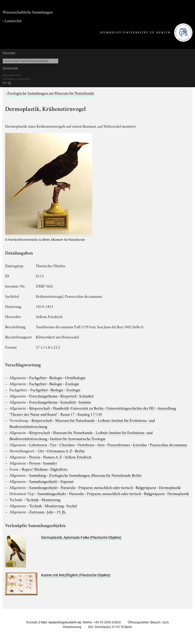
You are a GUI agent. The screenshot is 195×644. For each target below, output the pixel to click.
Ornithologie (75, 377)
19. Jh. (61, 512)
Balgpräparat (146, 487)
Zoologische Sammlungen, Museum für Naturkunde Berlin (95, 475)
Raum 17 (68, 414)
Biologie (56, 377)
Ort (41, 451)
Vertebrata (86, 444)
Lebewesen (38, 444)
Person (35, 457)
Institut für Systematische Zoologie (78, 438)
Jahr (50, 512)
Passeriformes (119, 444)
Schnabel (86, 396)
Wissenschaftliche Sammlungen (28, 12)
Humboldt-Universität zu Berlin (78, 408)
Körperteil (68, 396)
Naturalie (68, 487)
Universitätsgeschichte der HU (130, 408)
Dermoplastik (170, 487)
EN (4, 83)
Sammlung (38, 475)
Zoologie (72, 383)
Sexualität (68, 402)
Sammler (50, 463)
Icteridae (140, 444)
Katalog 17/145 (90, 414)
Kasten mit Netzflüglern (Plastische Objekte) (76, 575)
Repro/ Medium (35, 469)
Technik (32, 499)
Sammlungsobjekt (43, 481)
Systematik (10, 68)
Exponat (67, 481)
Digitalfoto (59, 469)
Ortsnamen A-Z (59, 451)
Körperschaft (40, 408)
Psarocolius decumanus (168, 444)
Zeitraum (37, 512)
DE (10, 83)
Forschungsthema (43, 396)
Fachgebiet (38, 377)
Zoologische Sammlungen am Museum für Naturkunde (51, 93)
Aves (101, 444)
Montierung (51, 499)
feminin (85, 402)
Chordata (67, 444)
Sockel (72, 505)
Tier (53, 444)
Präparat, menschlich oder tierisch (106, 487)
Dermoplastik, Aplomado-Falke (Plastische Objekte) (81, 537)
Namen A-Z (52, 457)
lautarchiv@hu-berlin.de (65, 622)
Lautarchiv (13, 20)
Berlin (80, 451)
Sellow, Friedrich (78, 457)
